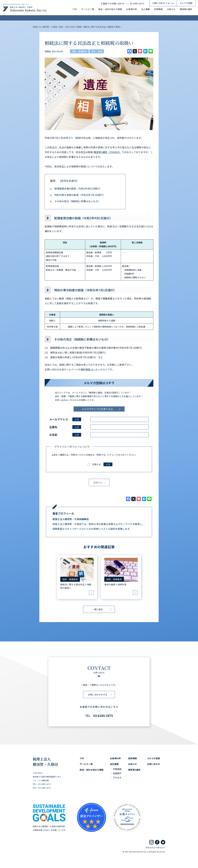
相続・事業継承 (79, 51)
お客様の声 (132, 9)
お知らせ (171, 9)
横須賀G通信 (186, 9)
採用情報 (158, 9)
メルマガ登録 (186, 3)
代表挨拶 (117, 769)
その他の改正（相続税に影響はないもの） (75, 201)
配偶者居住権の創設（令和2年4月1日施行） (76, 189)
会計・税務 (97, 51)
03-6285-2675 (137, 3)
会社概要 (114, 764)
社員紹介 (117, 773)
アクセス (117, 777)
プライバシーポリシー (155, 848)
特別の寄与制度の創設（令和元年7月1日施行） (78, 195)
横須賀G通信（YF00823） (108, 152)
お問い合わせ (154, 764)
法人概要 (146, 9)
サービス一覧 (88, 9)
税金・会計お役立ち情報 (110, 9)
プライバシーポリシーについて (72, 447)
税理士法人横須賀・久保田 (45, 762)
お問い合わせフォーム (163, 3)
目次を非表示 (69, 181)
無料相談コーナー (91, 369)
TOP (75, 9)
